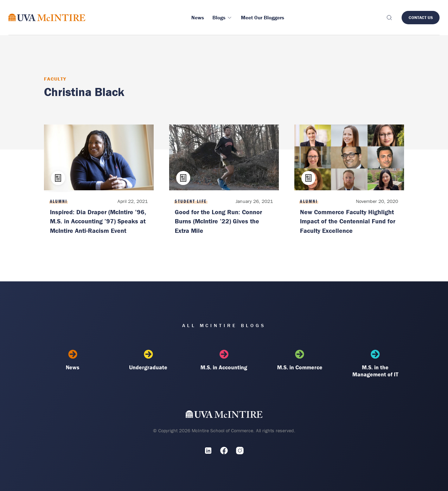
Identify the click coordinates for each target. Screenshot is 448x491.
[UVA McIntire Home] (224, 416)
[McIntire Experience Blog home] (47, 17)
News (73, 360)
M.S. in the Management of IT (375, 364)
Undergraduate (148, 360)
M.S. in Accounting (224, 360)
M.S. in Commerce (300, 360)
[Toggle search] (389, 18)
